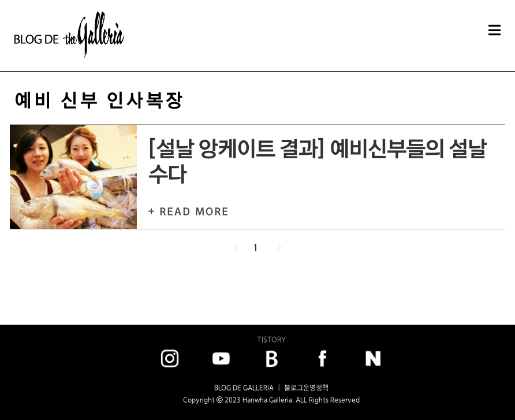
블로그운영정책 (306, 388)
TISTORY (271, 339)
